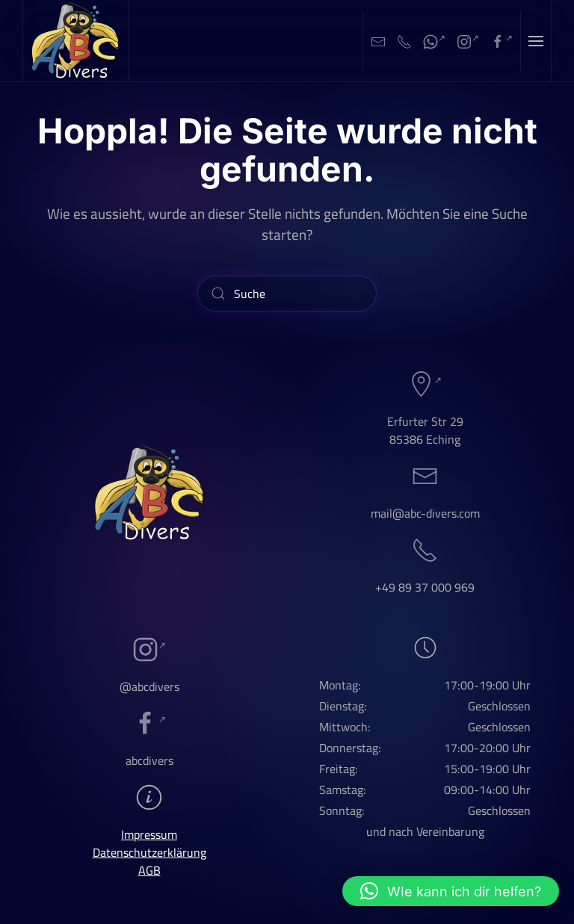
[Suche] (287, 294)
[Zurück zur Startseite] (76, 41)
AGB (149, 870)
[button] (536, 41)
